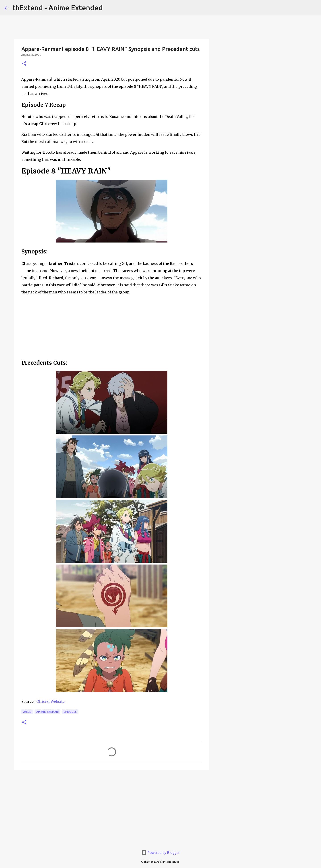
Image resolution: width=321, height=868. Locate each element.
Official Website (50, 701)
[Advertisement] (112, 808)
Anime (27, 712)
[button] (24, 64)
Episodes (70, 712)
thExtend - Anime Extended (58, 8)
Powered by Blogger (160, 853)
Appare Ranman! (47, 712)
